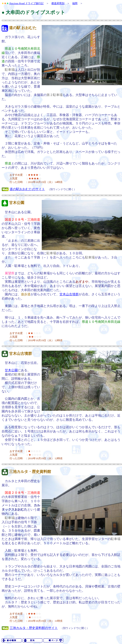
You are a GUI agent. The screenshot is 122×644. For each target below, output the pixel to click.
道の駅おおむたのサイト (27, 189)
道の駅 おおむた (23, 28)
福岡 (75, 3)
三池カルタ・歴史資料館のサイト (34, 628)
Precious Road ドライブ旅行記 (26, 3)
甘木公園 (17, 203)
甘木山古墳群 (69, 294)
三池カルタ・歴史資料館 (30, 472)
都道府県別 (58, 3)
